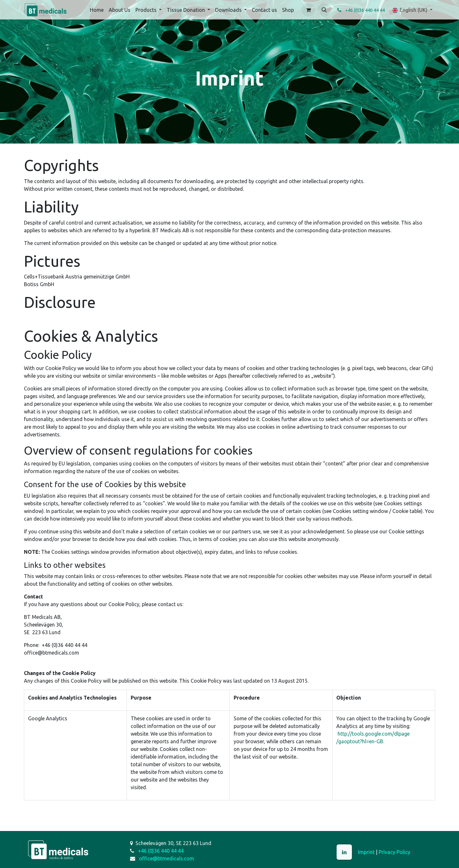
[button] (324, 10)
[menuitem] (97, 10)
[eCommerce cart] (308, 10)
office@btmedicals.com (167, 858)
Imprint (366, 852)
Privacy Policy (394, 852)
